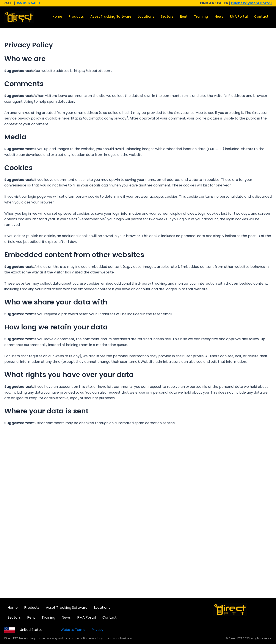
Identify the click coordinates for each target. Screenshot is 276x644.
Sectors (167, 16)
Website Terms (74, 630)
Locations (146, 16)
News (219, 16)
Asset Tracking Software (111, 16)
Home (57, 16)
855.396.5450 (28, 3)
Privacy (98, 630)
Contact (261, 16)
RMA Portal (239, 16)
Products (76, 16)
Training (201, 16)
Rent (184, 16)
